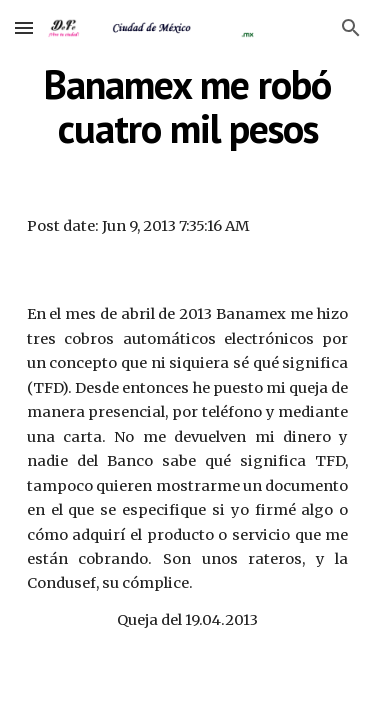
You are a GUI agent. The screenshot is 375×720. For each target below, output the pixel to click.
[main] (188, 106)
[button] (24, 27)
